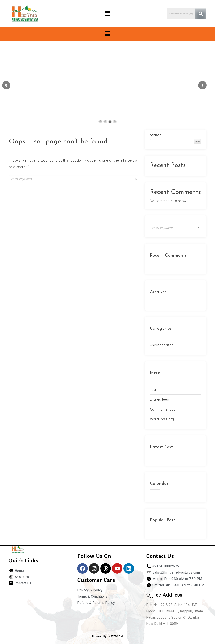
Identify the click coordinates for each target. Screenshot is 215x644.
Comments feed (163, 409)
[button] (107, 14)
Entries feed (160, 399)
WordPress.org (162, 419)
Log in (155, 390)
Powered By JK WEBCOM (107, 636)
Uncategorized (162, 345)
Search (156, 135)
